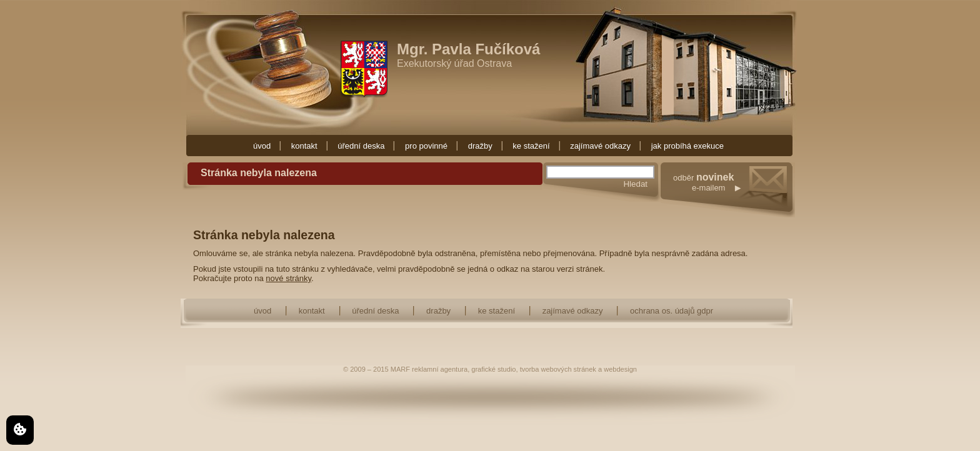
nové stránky (288, 278)
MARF (400, 369)
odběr (734, 195)
